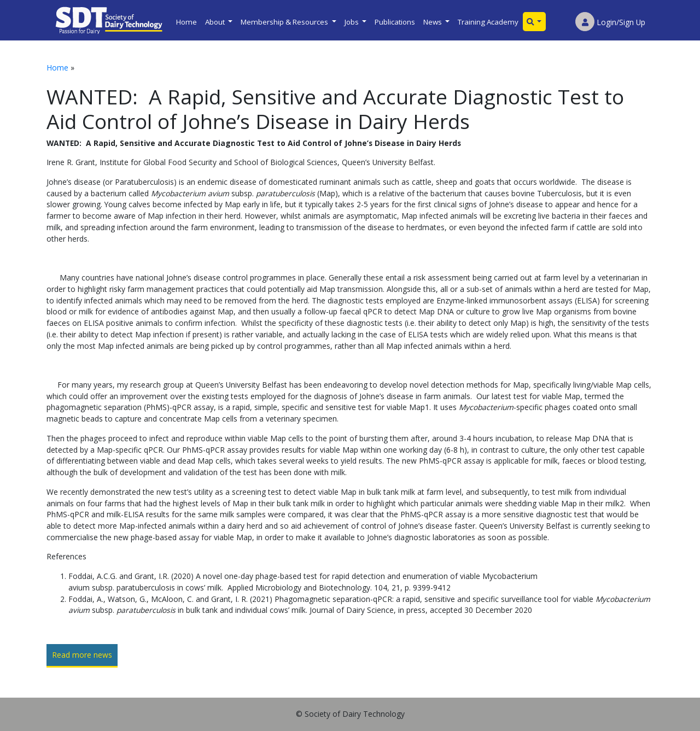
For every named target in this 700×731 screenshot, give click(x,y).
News (433, 22)
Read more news (82, 655)
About (216, 22)
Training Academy (488, 22)
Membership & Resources (285, 22)
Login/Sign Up (610, 22)
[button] (534, 22)
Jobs (352, 22)
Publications (395, 22)
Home (186, 22)
